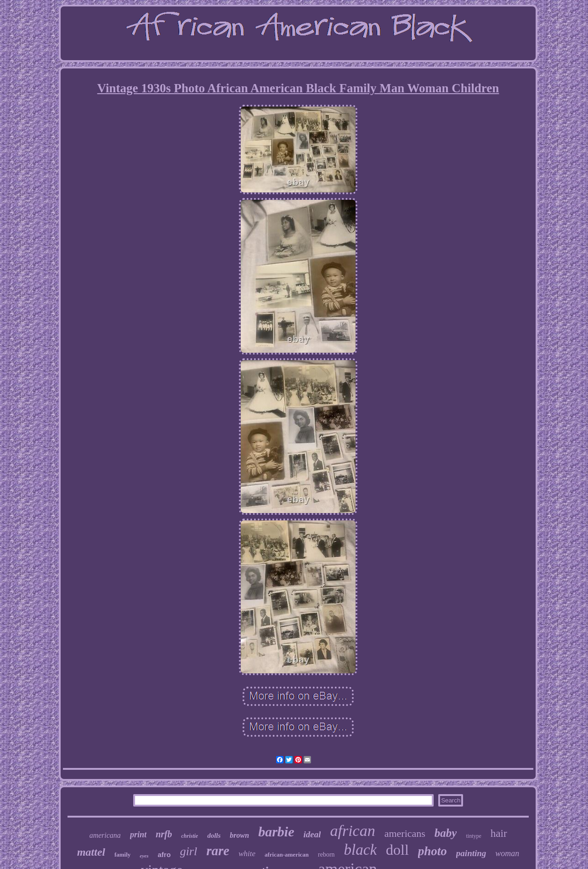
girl (189, 851)
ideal (312, 834)
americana (105, 835)
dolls (214, 835)
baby (446, 833)
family (122, 855)
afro (164, 855)
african (352, 831)
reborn (326, 855)
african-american (287, 855)
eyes (144, 856)
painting (471, 853)
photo (433, 851)
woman (507, 853)
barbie (276, 832)
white (247, 854)
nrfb (164, 834)
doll (397, 850)
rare (218, 851)
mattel (91, 852)
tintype (473, 836)
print (138, 835)
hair (499, 833)
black (360, 850)
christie (189, 836)
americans (405, 833)
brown (239, 835)
